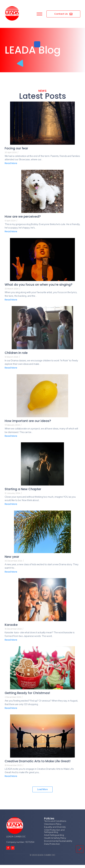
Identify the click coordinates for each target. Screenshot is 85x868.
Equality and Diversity (55, 827)
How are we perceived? (23, 216)
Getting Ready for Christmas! (27, 693)
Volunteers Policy (53, 824)
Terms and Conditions (55, 821)
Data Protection (52, 844)
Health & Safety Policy (55, 838)
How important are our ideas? (28, 421)
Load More (42, 789)
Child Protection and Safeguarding (54, 831)
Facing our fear (16, 148)
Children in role (16, 353)
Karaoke (11, 625)
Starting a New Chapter (23, 489)
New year (12, 557)
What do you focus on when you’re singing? (39, 285)
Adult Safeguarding (54, 835)
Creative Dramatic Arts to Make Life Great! (38, 761)
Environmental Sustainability (58, 841)
